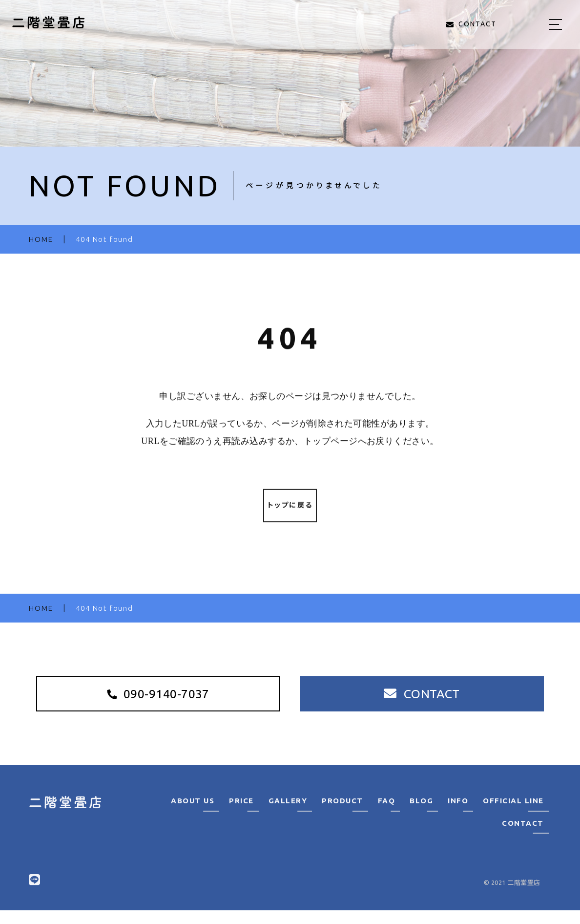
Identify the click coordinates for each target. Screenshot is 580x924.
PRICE (241, 814)
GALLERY (288, 814)
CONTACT (523, 836)
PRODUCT (342, 814)
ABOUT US (193, 814)
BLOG (421, 814)
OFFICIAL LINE (513, 814)
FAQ (387, 814)
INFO (458, 814)
